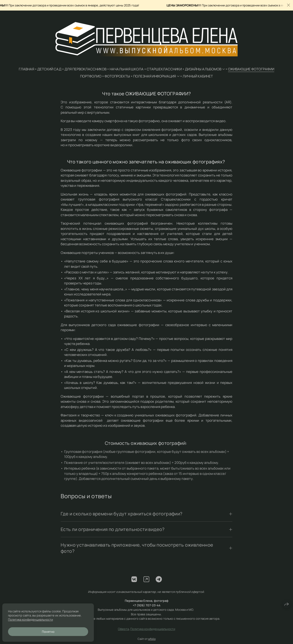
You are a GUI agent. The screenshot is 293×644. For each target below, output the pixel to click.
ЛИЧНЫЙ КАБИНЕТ (198, 76)
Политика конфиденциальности (153, 633)
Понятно (48, 632)
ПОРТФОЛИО (91, 76)
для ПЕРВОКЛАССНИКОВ (85, 69)
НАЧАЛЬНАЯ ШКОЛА (127, 69)
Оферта (123, 633)
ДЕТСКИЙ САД (49, 69)
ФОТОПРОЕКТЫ (117, 76)
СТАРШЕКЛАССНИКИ (164, 69)
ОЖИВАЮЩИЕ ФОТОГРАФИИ (251, 69)
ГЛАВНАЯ (26, 69)
